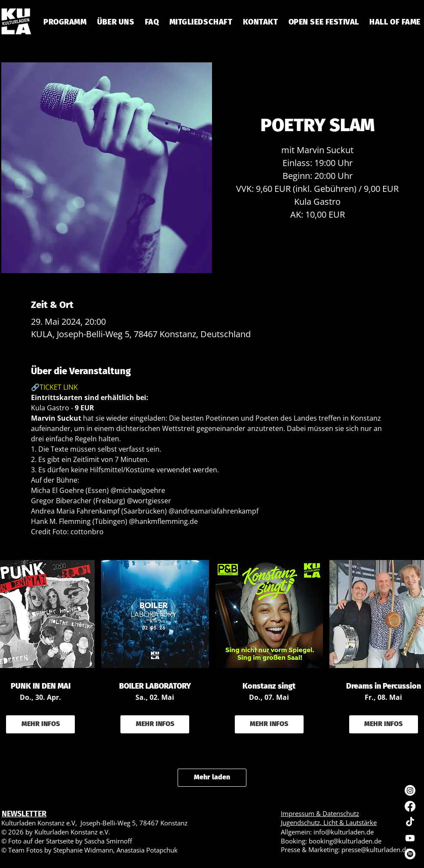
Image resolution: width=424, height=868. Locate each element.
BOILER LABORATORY (155, 686)
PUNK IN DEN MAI (41, 686)
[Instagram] (410, 790)
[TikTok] (410, 822)
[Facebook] (410, 806)
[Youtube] (410, 838)
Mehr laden (212, 777)
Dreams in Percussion (384, 686)
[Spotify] (410, 854)
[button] (152, 22)
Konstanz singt (269, 686)
